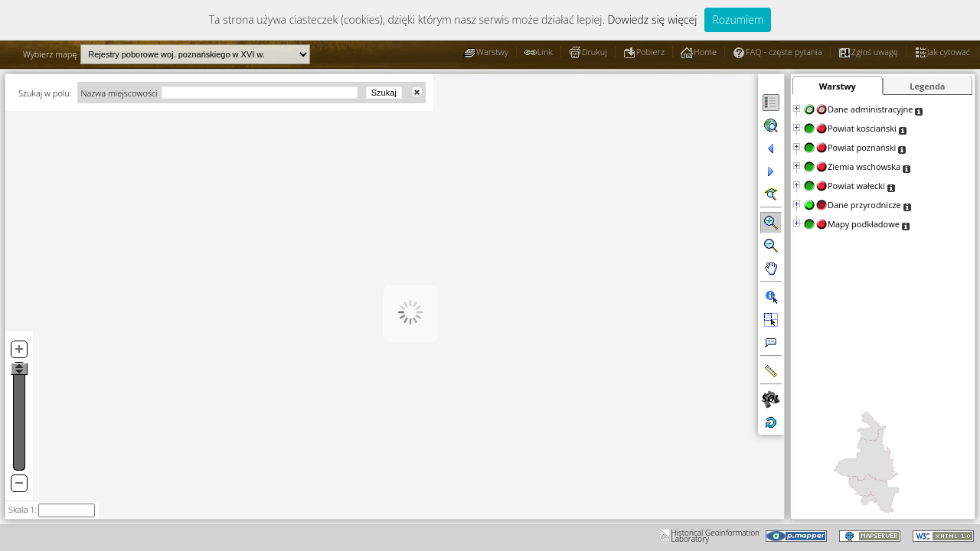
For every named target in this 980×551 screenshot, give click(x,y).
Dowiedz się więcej (652, 20)
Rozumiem (738, 20)
